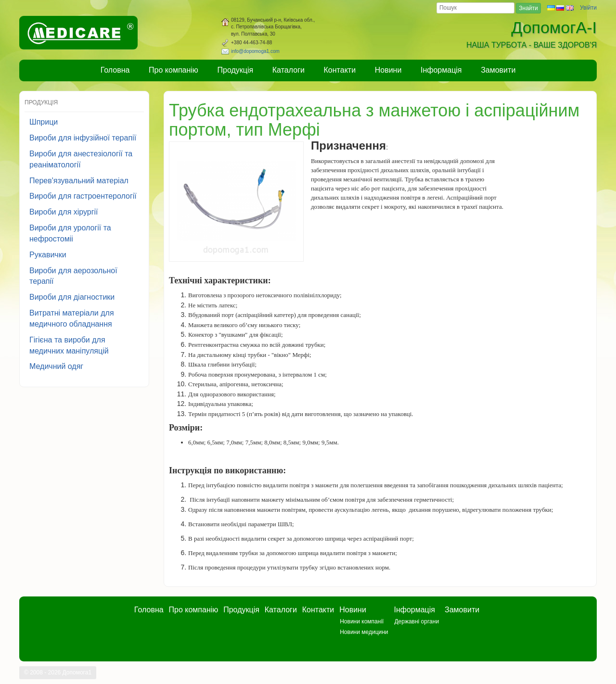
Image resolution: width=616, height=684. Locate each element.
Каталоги (289, 70)
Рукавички (48, 255)
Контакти (340, 70)
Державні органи (417, 621)
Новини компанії (362, 621)
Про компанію (173, 70)
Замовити (498, 70)
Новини (388, 70)
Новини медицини (364, 632)
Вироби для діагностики (72, 297)
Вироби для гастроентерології (83, 196)
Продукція (236, 70)
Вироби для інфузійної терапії (83, 138)
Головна (115, 70)
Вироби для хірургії (64, 212)
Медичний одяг (56, 366)
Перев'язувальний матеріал (79, 181)
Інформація (441, 70)
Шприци (44, 122)
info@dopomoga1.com (255, 51)
